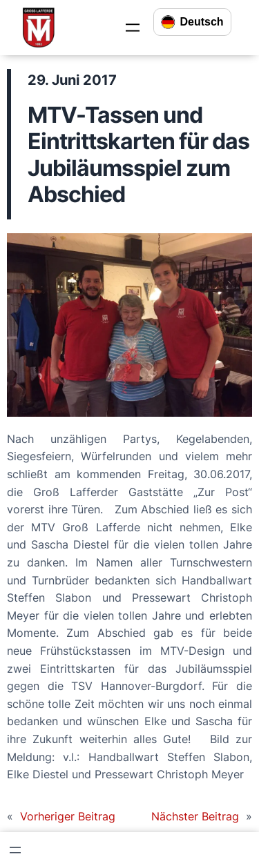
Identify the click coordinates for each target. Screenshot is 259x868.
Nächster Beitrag (195, 816)
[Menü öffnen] (133, 28)
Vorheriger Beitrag (68, 816)
